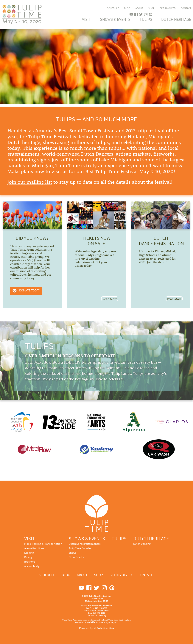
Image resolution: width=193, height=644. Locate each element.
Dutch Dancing (142, 544)
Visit (86, 19)
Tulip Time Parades (80, 548)
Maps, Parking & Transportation (43, 544)
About (139, 8)
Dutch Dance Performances (85, 544)
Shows (73, 553)
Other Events (76, 557)
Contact (186, 8)
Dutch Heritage (176, 19)
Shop (151, 8)
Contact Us (92, 615)
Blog (127, 8)
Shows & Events (115, 19)
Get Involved (168, 8)
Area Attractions (34, 548)
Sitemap (102, 615)
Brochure (30, 562)
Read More (110, 299)
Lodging (29, 553)
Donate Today (30, 291)
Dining (28, 557)
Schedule (113, 8)
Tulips (146, 19)
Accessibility (32, 566)
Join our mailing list (30, 182)
